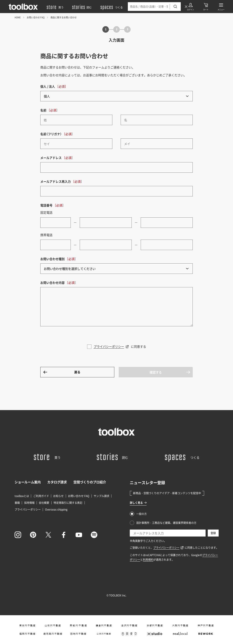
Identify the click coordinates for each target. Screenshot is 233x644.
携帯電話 (46, 235)
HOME (18, 17)
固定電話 (46, 212)
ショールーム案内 (28, 482)
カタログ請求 (57, 482)
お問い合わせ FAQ (36, 17)
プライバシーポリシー (109, 346)
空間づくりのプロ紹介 (90, 482)
